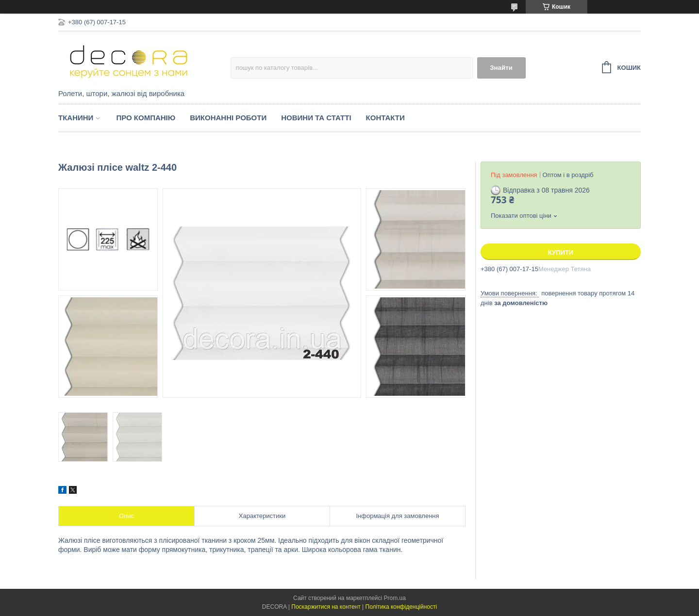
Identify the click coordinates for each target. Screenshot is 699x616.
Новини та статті (316, 118)
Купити (561, 252)
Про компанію (146, 118)
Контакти (385, 118)
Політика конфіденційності (401, 607)
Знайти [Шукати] (501, 68)
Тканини (76, 118)
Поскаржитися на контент (326, 607)
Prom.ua (395, 598)
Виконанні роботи (228, 118)
